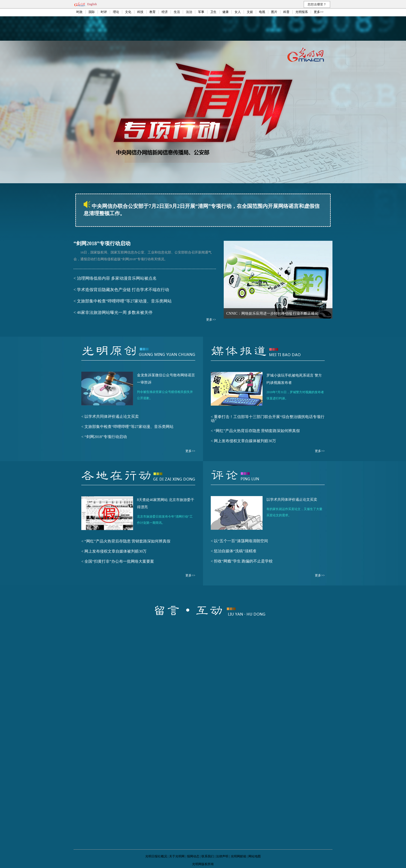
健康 (226, 12)
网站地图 (255, 856)
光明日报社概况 (156, 856)
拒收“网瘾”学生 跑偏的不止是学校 (243, 561)
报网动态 (193, 856)
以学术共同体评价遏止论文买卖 (112, 417)
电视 (262, 12)
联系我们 (208, 856)
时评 (104, 12)
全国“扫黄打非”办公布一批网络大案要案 (119, 561)
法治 (189, 12)
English (92, 4)
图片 (274, 12)
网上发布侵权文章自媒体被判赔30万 (245, 441)
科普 (286, 12)
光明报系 (302, 12)
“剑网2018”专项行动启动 (102, 243)
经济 (165, 12)
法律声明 (222, 856)
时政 (79, 12)
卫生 (213, 12)
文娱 (250, 12)
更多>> (319, 12)
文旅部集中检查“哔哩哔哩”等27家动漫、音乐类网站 (124, 301)
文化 (128, 12)
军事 (201, 12)
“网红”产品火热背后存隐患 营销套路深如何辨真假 (257, 431)
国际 (92, 12)
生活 (177, 12)
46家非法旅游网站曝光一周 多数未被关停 (115, 312)
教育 (153, 12)
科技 (140, 12)
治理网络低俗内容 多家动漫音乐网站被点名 (117, 278)
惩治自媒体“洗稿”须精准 (235, 551)
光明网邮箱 (238, 856)
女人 (238, 12)
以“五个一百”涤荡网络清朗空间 (241, 541)
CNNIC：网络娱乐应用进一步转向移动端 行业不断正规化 (272, 313)
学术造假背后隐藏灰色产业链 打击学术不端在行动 (123, 290)
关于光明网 (177, 856)
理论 (116, 12)
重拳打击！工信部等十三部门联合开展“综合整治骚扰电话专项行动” (268, 419)
